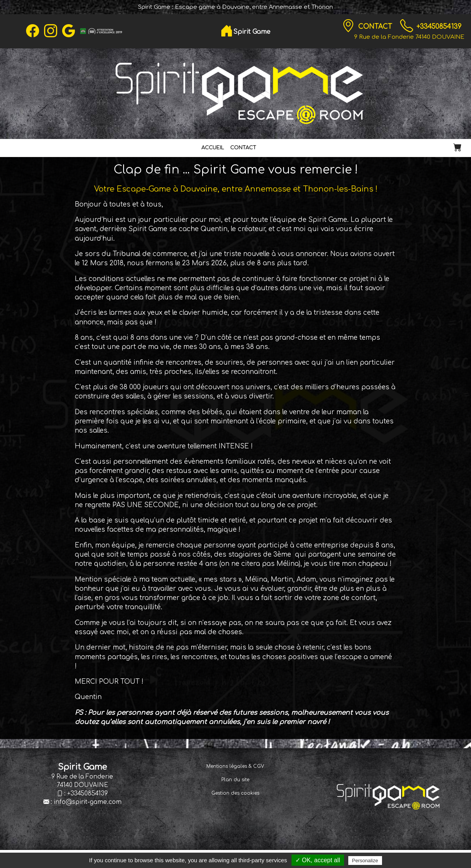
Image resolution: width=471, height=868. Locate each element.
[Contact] (348, 26)
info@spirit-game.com (88, 802)
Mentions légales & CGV (235, 766)
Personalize (365, 861)
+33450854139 (439, 27)
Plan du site (235, 780)
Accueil (213, 148)
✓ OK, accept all (318, 860)
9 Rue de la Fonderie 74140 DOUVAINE (409, 37)
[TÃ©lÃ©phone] (407, 26)
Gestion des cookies (235, 793)
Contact (376, 27)
